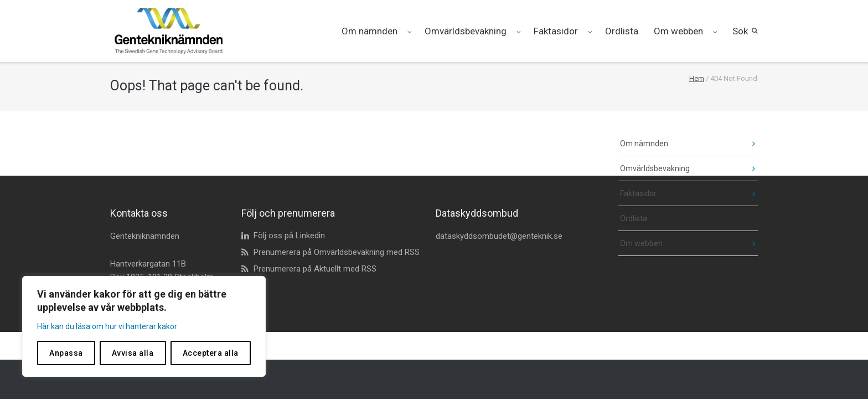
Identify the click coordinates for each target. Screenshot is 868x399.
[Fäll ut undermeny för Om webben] (716, 32)
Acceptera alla (211, 353)
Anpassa (66, 353)
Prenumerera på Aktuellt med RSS (315, 269)
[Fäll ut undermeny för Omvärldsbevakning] (520, 32)
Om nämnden (370, 31)
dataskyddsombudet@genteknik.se (499, 236)
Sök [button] (740, 31)
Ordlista (622, 31)
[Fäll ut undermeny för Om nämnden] (410, 32)
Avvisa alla (133, 353)
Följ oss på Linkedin (289, 236)
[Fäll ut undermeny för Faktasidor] (591, 32)
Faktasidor (556, 31)
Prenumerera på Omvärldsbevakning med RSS (337, 252)
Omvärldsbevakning (466, 31)
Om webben (678, 31)
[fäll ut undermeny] (745, 144)
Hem (697, 78)
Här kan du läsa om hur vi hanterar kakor (107, 326)
